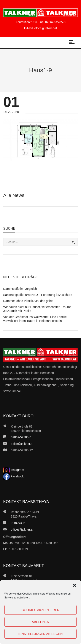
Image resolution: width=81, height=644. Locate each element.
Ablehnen (40, 622)
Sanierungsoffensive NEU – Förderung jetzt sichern (38, 295)
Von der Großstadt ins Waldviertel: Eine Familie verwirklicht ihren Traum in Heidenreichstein (35, 319)
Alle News (14, 195)
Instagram (14, 470)
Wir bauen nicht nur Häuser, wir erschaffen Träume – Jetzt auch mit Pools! (39, 309)
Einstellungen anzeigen (40, 634)
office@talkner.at (46, 28)
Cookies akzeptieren (41, 610)
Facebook (13, 476)
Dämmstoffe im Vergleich (20, 289)
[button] (75, 585)
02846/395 (18, 523)
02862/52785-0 (55, 22)
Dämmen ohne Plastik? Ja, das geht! (28, 301)
